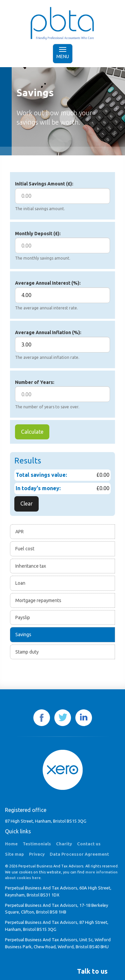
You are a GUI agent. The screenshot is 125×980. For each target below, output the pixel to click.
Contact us (89, 844)
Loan (20, 583)
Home (11, 844)
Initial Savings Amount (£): (44, 184)
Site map (14, 854)
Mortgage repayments (38, 600)
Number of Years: (35, 382)
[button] (92, 971)
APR (19, 532)
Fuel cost (25, 549)
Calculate (32, 432)
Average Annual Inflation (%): (48, 332)
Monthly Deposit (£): (38, 234)
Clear (26, 504)
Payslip (23, 617)
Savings (23, 635)
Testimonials (37, 844)
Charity (64, 844)
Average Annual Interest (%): (48, 283)
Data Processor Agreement (79, 854)
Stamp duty (27, 652)
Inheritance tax (31, 566)
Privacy (37, 854)
